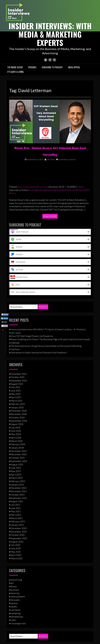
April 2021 (16, 465)
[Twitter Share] (4, 322)
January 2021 (17, 476)
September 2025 (19, 331)
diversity (15, 544)
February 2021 (18, 472)
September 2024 (19, 372)
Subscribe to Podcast (52, 67)
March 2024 (17, 392)
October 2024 (18, 368)
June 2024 (16, 382)
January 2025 (17, 358)
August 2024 (17, 375)
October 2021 (18, 445)
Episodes (32, 67)
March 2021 (17, 469)
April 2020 (16, 506)
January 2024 (17, 398)
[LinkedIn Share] (5, 318)
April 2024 (16, 388)
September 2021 (19, 449)
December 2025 (19, 325)
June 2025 (16, 341)
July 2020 (15, 496)
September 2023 (19, 412)
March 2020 (17, 509)
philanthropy (17, 567)
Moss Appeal (74, 67)
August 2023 (17, 415)
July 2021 (15, 455)
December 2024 (19, 361)
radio (13, 571)
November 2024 (19, 365)
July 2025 (15, 338)
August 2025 (17, 335)
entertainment (18, 547)
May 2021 (16, 462)
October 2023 (18, 408)
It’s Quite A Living (15, 72)
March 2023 (17, 429)
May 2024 (16, 385)
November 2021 (19, 442)
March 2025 (17, 351)
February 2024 (18, 395)
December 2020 (19, 479)
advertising (16, 530)
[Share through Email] (5, 326)
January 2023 (17, 435)
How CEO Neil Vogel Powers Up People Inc (32, 287)
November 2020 (19, 482)
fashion (14, 554)
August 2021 (17, 452)
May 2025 (16, 345)
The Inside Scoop (15, 67)
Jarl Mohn (16, 561)
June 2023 (16, 418)
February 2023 (18, 432)
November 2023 (19, 405)
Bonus (14, 537)
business (15, 541)
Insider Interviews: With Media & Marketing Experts (50, 34)
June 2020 (16, 499)
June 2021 (16, 459)
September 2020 (19, 489)
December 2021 (19, 439)
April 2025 (16, 348)
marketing (16, 564)
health (14, 557)
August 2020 (17, 492)
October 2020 (18, 486)
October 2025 (18, 328)
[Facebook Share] (5, 315)
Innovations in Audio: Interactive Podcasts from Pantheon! (39, 303)
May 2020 (16, 502)
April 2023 (16, 425)
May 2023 (16, 422)
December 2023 (19, 402)
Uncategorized (18, 574)
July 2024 (15, 378)
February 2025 (18, 355)
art (12, 534)
